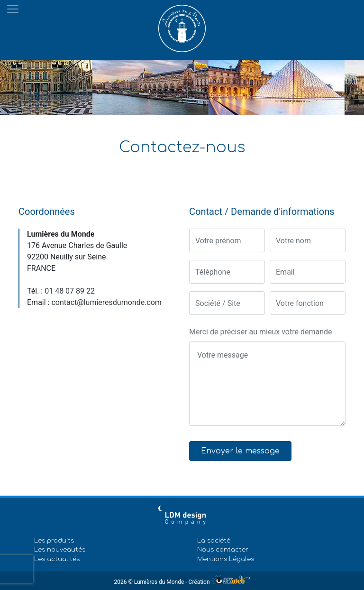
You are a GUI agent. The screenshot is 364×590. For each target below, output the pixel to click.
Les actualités (57, 559)
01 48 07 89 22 (70, 291)
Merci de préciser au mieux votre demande (261, 332)
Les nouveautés (60, 550)
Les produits (54, 541)
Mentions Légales (226, 559)
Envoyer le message (240, 451)
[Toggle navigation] (13, 9)
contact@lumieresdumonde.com (106, 302)
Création (219, 582)
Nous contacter (223, 550)
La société (214, 541)
